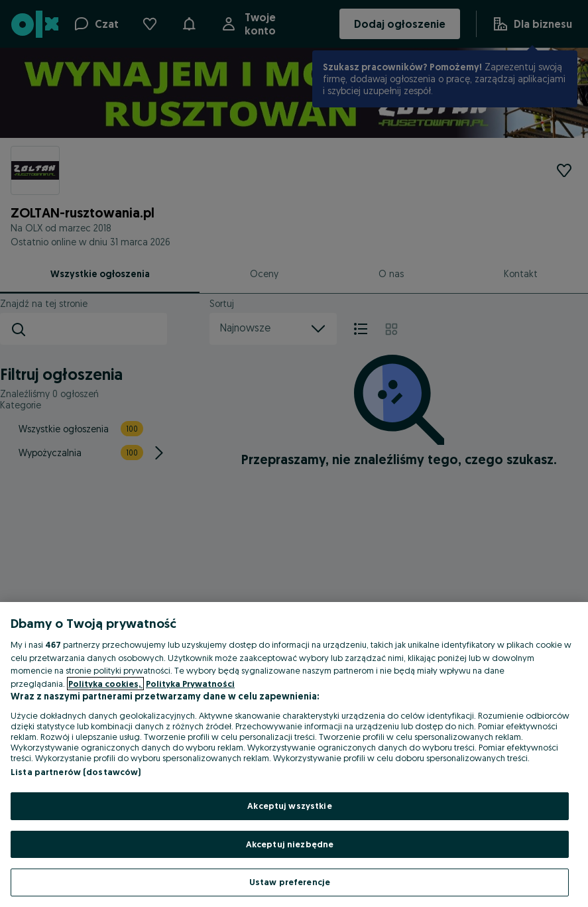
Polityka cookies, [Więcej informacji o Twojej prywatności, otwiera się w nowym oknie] (105, 684)
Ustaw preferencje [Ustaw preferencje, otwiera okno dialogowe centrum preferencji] (290, 882)
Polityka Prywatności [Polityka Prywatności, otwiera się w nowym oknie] (190, 684)
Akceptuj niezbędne (290, 844)
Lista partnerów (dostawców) (76, 772)
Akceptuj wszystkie (289, 806)
